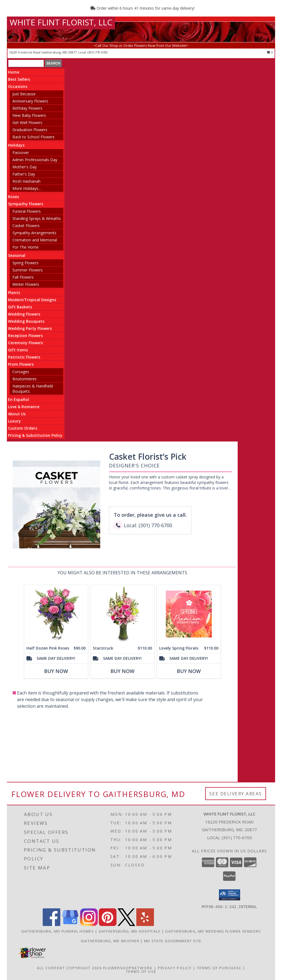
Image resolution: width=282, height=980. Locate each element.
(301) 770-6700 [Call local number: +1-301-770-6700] (98, 52)
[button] (230, 895)
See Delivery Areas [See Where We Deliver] (236, 794)
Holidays (16, 145)
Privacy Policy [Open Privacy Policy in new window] (175, 968)
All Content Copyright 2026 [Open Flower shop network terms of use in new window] (69, 968)
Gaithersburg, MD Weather (110, 941)
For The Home (25, 247)
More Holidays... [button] (27, 188)
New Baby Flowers (29, 115)
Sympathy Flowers (26, 204)
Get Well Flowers (27, 122)
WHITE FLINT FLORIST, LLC (61, 22)
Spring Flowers (25, 263)
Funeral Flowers (27, 211)
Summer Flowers (28, 270)
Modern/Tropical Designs (32, 300)
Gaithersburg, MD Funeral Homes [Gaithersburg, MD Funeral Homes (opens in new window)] (58, 931)
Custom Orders (23, 428)
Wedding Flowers (24, 314)
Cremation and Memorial (35, 240)
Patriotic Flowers (24, 357)
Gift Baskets (20, 307)
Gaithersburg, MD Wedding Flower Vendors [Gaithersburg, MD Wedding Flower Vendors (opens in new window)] (213, 931)
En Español (18, 399)
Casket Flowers (26, 226)
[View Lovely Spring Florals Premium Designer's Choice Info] (189, 614)
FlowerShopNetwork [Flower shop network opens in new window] (128, 968)
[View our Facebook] (51, 924)
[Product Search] (26, 63)
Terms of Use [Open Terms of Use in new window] (141, 971)
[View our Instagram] (89, 924)
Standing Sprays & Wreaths (37, 218)
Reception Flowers (25, 336)
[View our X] (126, 924)
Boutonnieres (25, 379)
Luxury (14, 421)
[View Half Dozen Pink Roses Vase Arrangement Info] (56, 614)
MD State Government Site (173, 941)
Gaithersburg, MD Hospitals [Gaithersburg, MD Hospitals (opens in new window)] (130, 931)
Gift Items (18, 350)
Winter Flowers (26, 284)
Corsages (21, 372)
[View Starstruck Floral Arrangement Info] (122, 614)
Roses (13, 197)
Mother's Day (25, 167)
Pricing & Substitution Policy (35, 435)
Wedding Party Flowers (30, 328)
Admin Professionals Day (35, 160)
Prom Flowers (21, 364)
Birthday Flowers (27, 108)
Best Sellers (19, 79)
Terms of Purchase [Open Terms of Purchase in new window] (219, 968)
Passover (21, 153)
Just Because (24, 94)
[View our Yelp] (145, 924)
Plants (14, 293)
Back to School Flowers (33, 137)
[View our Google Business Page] (70, 924)
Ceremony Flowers (25, 343)
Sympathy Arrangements (34, 233)
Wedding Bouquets (26, 321)
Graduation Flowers (30, 130)
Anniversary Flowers (30, 101)
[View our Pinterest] (108, 924)
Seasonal (17, 255)
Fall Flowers (23, 277)
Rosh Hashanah (26, 181)
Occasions (18, 86)
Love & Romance (24, 407)
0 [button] (270, 52)
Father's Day (24, 174)
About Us (17, 414)
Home (14, 72)
